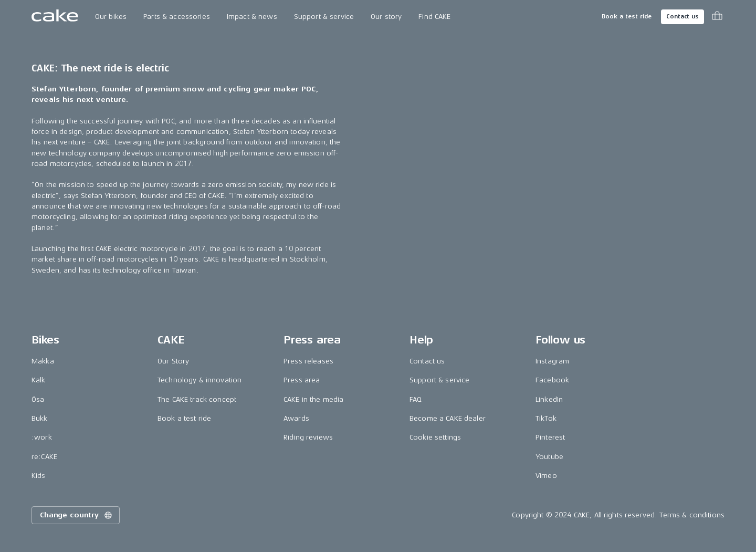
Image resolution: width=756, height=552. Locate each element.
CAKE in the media (313, 399)
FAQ (416, 399)
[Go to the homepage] (55, 17)
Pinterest (550, 437)
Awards (296, 418)
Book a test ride (627, 17)
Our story (386, 17)
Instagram (552, 361)
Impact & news (252, 17)
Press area (302, 380)
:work (42, 437)
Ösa (38, 399)
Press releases (308, 361)
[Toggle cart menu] (717, 17)
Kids (39, 476)
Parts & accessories (177, 17)
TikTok (546, 418)
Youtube (549, 457)
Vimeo (546, 476)
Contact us (682, 17)
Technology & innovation (199, 380)
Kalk (39, 380)
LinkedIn (549, 399)
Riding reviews (308, 437)
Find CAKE (434, 17)
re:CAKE (44, 457)
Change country (77, 515)
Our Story (173, 361)
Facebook (552, 380)
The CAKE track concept (197, 399)
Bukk (40, 418)
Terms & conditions (692, 515)
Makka (43, 361)
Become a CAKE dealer (448, 418)
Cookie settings (435, 437)
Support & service (324, 17)
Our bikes (111, 17)
